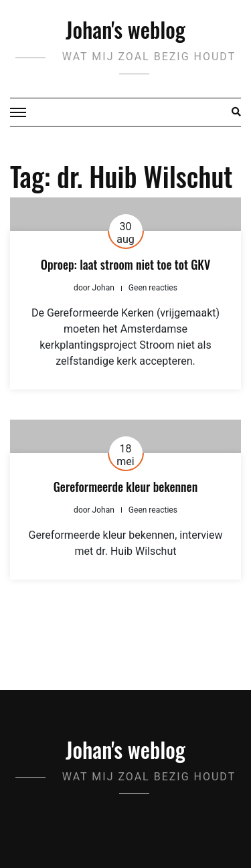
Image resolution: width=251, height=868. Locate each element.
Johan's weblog (125, 29)
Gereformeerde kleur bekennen (125, 487)
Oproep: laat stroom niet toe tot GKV (125, 264)
